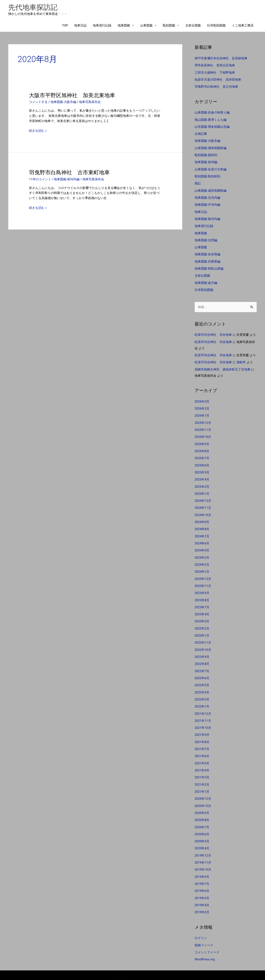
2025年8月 (202, 446)
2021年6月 (202, 747)
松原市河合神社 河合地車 (213, 332)
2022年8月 (202, 656)
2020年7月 (202, 816)
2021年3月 (202, 767)
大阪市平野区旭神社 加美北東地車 (72, 96)
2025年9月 (202, 440)
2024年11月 (203, 502)
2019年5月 (202, 886)
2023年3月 (202, 614)
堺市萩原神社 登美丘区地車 (215, 66)
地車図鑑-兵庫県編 (207, 259)
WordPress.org (205, 947)
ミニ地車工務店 (243, 26)
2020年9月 (202, 802)
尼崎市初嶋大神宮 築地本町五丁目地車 (223, 366)
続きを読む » (38, 131)
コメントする (38, 102)
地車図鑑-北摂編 (206, 238)
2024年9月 (202, 516)
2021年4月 (202, 760)
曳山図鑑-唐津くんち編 (211, 119)
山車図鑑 (146, 26)
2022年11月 (203, 635)
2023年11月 (203, 579)
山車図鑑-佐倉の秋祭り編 (212, 112)
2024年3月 (202, 551)
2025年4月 (202, 474)
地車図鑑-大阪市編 (63, 102)
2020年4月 (202, 837)
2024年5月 (202, 544)
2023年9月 (202, 586)
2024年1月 (202, 565)
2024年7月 (202, 530)
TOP (65, 26)
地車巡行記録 (102, 26)
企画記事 (201, 133)
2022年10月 (203, 642)
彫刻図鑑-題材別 (206, 154)
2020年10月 (203, 795)
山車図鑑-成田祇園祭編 (211, 189)
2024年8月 (202, 523)
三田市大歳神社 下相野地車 (215, 73)
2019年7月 (202, 872)
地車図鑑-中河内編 (207, 203)
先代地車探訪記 (34, 7)
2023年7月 (202, 600)
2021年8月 (202, 733)
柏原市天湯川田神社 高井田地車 (218, 79)
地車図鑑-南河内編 (67, 179)
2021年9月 (202, 725)
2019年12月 (203, 844)
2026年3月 (202, 398)
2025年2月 (202, 481)
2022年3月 (202, 691)
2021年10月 (203, 719)
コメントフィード (207, 940)
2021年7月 (202, 740)
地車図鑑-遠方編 (206, 280)
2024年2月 (202, 558)
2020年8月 (202, 809)
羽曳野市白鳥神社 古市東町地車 (69, 173)
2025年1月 (202, 488)
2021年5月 (202, 753)
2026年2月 (202, 405)
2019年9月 (202, 865)
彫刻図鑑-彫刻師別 (207, 175)
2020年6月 (202, 823)
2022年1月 (202, 698)
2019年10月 (203, 858)
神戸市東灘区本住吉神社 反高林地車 (221, 59)
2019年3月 (202, 900)
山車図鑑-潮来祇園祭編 (211, 147)
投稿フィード (204, 933)
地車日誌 (80, 26)
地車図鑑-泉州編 (206, 161)
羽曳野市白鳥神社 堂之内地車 (216, 86)
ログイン (201, 926)
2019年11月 (203, 851)
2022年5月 (202, 677)
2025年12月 (203, 418)
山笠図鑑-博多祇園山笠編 (212, 126)
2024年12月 (203, 495)
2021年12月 (203, 705)
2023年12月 (203, 572)
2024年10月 (203, 509)
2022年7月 (202, 663)
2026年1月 (202, 412)
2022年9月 (202, 649)
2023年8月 (202, 593)
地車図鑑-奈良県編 (207, 252)
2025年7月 (202, 453)
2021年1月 (202, 781)
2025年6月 (202, 460)
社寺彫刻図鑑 (216, 26)
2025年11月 (203, 425)
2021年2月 (202, 774)
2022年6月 (202, 670)
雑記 (198, 182)
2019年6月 (202, 879)
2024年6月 (202, 537)
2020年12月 (203, 788)
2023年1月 (202, 628)
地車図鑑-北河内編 (207, 196)
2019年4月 (202, 893)
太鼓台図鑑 (193, 26)
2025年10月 (203, 433)
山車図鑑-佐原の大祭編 (211, 168)
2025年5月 (202, 467)
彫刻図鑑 (169, 26)
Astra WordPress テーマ (166, 969)
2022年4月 (202, 684)
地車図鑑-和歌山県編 (209, 266)
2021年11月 (203, 712)
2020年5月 (202, 830)
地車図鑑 (124, 26)
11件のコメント (40, 179)
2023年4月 (202, 607)
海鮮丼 (241, 359)
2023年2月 (202, 621)
